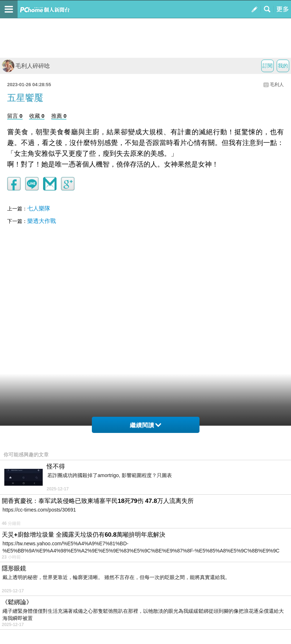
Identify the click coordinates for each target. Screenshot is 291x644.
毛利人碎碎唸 (26, 66)
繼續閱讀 (145, 425)
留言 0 (15, 116)
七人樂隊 (39, 208)
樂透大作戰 (42, 221)
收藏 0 (37, 116)
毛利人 (277, 85)
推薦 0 (59, 116)
